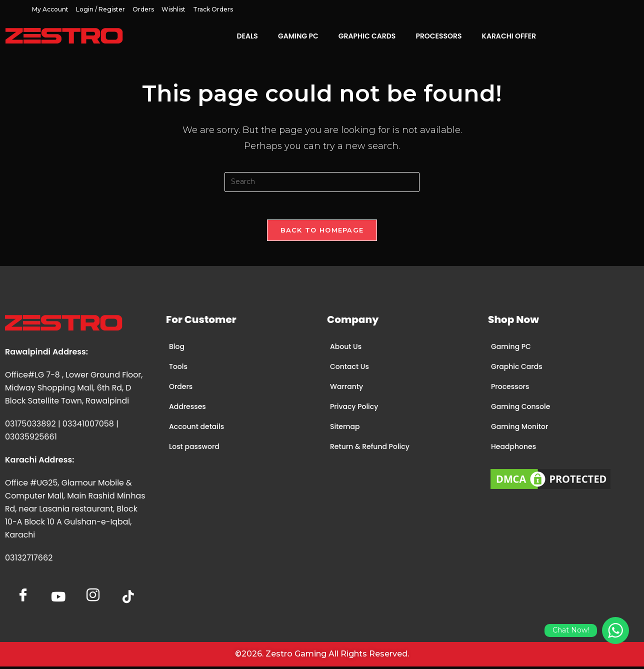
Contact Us (349, 369)
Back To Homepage (322, 232)
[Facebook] (23, 594)
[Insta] (93, 594)
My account (50, 9)
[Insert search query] (322, 182)
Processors (438, 36)
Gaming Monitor (519, 429)
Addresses (187, 409)
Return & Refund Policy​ (370, 449)
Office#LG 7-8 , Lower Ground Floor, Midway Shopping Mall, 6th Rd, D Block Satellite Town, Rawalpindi (75, 390)
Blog (177, 349)
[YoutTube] (58, 599)
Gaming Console (520, 409)
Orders (143, 9)
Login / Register (100, 9)
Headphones (513, 449)
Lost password (194, 449)
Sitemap (345, 429)
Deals (247, 36)
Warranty (346, 389)
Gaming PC (298, 36)
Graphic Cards (367, 36)
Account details (196, 429)
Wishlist (173, 9)
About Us (346, 349)
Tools (178, 369)
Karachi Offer (509, 36)
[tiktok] (128, 599)
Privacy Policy (354, 409)
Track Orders (213, 9)
